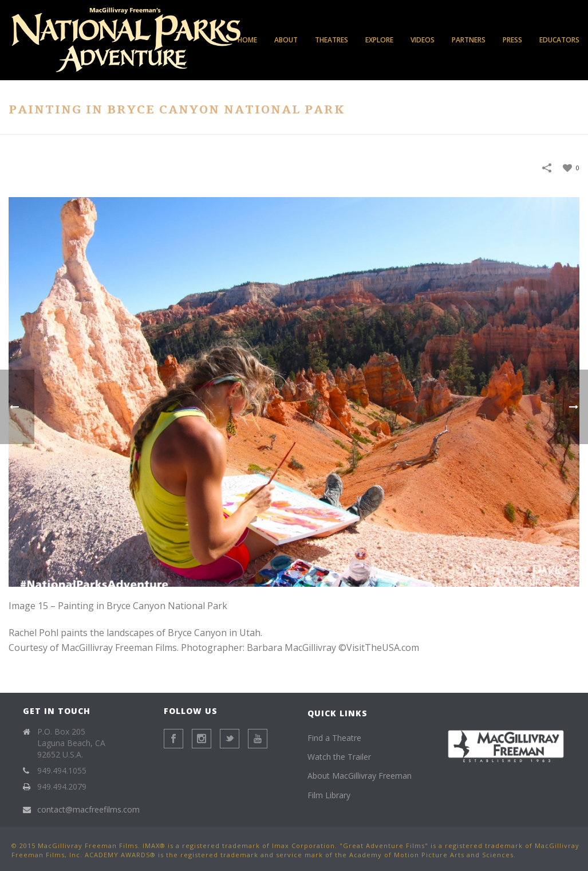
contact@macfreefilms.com (88, 810)
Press (512, 40)
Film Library (329, 795)
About (286, 40)
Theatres (332, 40)
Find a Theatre (334, 738)
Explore (379, 40)
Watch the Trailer (339, 757)
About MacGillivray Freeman (360, 776)
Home (247, 40)
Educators (559, 40)
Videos (423, 40)
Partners (469, 40)
